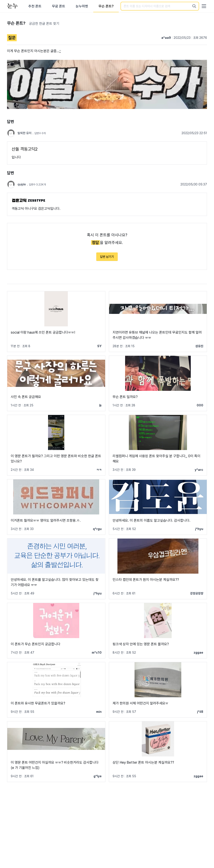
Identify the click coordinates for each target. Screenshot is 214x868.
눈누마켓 (82, 6)
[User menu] (204, 6)
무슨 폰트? (106, 6)
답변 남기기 (107, 257)
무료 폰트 (59, 6)
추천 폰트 (35, 6)
